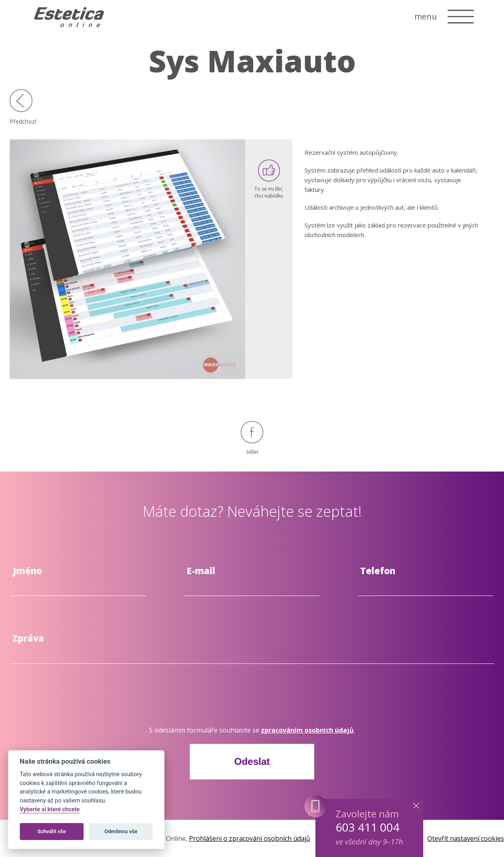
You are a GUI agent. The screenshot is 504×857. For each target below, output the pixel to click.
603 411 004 (367, 827)
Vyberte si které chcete (50, 810)
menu (426, 16)
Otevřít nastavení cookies (466, 838)
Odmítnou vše (121, 831)
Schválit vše (52, 831)
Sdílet (252, 438)
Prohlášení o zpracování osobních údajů (250, 838)
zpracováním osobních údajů (307, 730)
